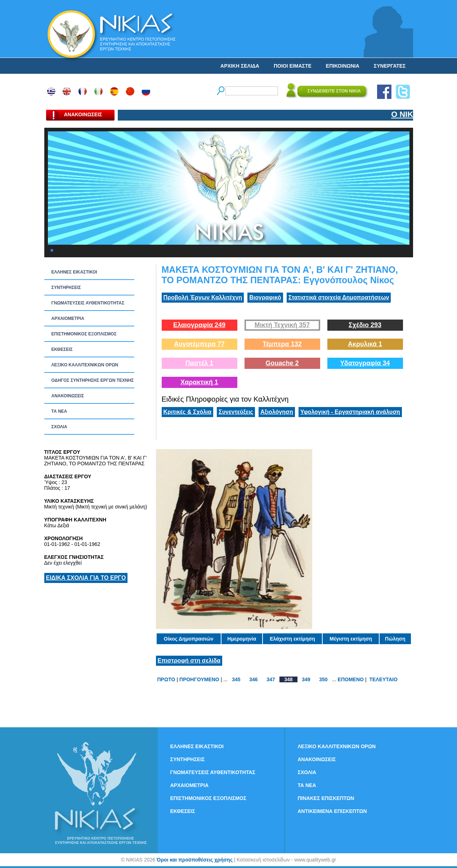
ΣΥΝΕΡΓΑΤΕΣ (390, 66)
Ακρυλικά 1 (365, 344)
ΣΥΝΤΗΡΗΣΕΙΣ (66, 288)
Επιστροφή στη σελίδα (189, 661)
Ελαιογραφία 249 (199, 325)
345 (236, 679)
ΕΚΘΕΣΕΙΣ (62, 349)
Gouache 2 (282, 363)
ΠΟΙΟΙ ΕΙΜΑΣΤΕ (293, 66)
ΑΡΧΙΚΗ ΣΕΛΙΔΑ (240, 66)
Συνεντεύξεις (236, 412)
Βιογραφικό (265, 297)
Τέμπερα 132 (282, 344)
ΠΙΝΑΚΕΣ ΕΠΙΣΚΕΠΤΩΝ (326, 798)
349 (306, 679)
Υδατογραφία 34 (365, 363)
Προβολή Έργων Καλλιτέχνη (203, 297)
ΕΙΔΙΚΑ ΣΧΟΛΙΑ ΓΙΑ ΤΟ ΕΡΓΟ (86, 578)
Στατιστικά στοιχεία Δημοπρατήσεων (339, 297)
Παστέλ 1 (200, 363)
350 (323, 679)
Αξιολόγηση (277, 412)
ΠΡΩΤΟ (166, 679)
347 (271, 679)
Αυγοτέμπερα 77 (199, 344)
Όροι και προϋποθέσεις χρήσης (195, 860)
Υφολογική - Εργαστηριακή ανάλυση (350, 412)
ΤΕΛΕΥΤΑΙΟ (383, 679)
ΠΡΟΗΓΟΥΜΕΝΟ (199, 679)
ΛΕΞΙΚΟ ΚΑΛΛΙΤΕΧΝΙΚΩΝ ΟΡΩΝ (85, 365)
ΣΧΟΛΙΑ (59, 427)
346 (253, 679)
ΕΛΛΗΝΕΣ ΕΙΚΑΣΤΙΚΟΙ (74, 272)
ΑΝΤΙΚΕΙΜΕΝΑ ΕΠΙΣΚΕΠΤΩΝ (332, 811)
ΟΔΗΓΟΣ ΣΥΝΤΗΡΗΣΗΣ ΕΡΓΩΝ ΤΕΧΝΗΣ (93, 380)
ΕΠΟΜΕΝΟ (351, 679)
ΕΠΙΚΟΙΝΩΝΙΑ (343, 66)
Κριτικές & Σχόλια (188, 412)
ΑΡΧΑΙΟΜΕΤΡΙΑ (68, 318)
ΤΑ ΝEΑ (59, 411)
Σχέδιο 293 (365, 325)
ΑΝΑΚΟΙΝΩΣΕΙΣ (68, 396)
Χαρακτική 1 (199, 382)
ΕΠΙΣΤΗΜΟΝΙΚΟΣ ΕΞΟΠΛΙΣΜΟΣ (84, 334)
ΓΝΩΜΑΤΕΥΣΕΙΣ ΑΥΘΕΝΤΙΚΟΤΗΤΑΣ (88, 303)
